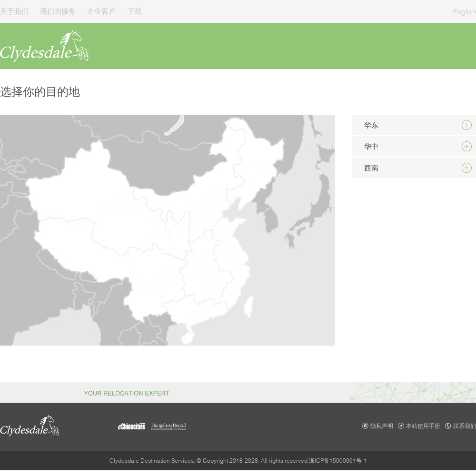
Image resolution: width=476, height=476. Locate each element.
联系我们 (465, 426)
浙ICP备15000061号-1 (338, 461)
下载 (135, 11)
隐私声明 (382, 426)
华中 (371, 146)
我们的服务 (58, 11)
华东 (371, 125)
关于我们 (14, 11)
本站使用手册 (423, 426)
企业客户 (101, 11)
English (465, 11)
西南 (371, 168)
